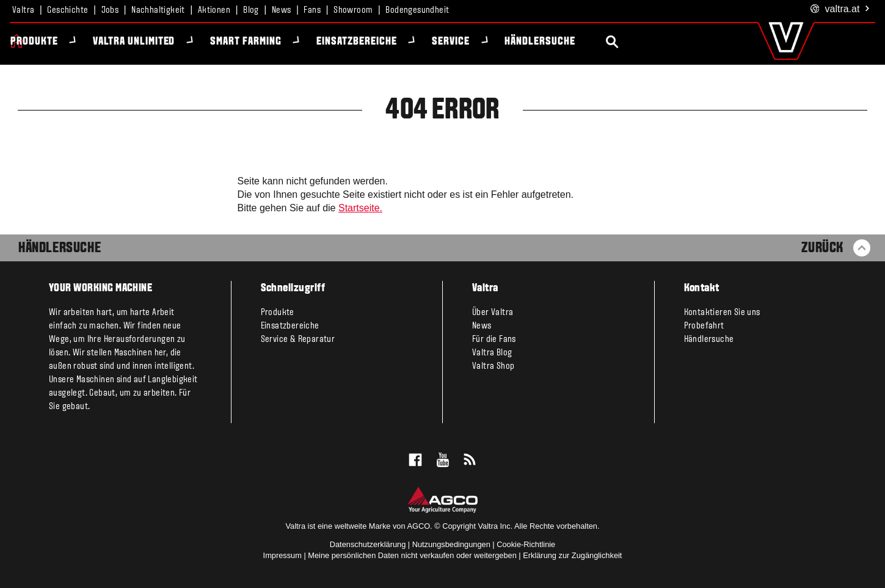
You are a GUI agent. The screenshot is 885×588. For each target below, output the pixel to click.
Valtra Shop (493, 366)
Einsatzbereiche (380, 42)
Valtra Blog (492, 353)
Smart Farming (269, 42)
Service (475, 42)
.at (841, 9)
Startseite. (360, 208)
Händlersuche (564, 42)
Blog (251, 10)
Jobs (110, 10)
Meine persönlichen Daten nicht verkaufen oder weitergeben (412, 555)
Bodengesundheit (417, 10)
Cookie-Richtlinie (526, 544)
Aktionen (214, 10)
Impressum (282, 555)
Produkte (58, 42)
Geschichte (67, 10)
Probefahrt (704, 326)
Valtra (23, 10)
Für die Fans (494, 339)
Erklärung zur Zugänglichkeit (572, 555)
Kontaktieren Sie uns (722, 313)
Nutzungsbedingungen (451, 544)
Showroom (353, 10)
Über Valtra (493, 313)
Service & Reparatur (298, 339)
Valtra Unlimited (158, 42)
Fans (312, 10)
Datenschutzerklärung (368, 544)
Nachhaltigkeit (158, 10)
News (282, 10)
